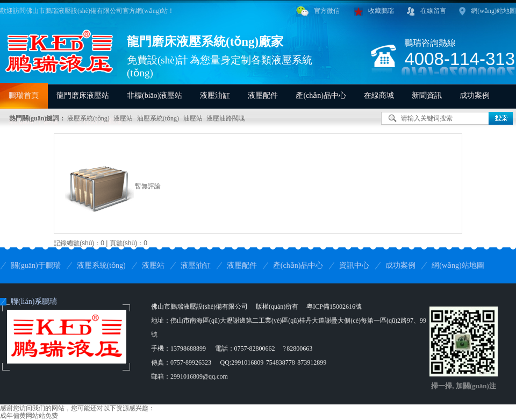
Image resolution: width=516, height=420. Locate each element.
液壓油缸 (215, 95)
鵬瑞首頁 (24, 95)
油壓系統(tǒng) (158, 118)
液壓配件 (263, 95)
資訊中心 (354, 265)
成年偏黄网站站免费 (29, 416)
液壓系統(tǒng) (88, 118)
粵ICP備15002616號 (334, 307)
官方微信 (318, 11)
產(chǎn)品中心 (321, 95)
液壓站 (123, 118)
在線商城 (379, 95)
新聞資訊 (427, 95)
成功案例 (475, 95)
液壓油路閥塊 (226, 118)
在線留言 (427, 11)
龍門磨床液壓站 (83, 95)
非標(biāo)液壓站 (155, 95)
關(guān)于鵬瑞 (36, 265)
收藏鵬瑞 (374, 11)
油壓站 (193, 118)
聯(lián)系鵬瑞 (34, 301)
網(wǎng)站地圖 (488, 11)
